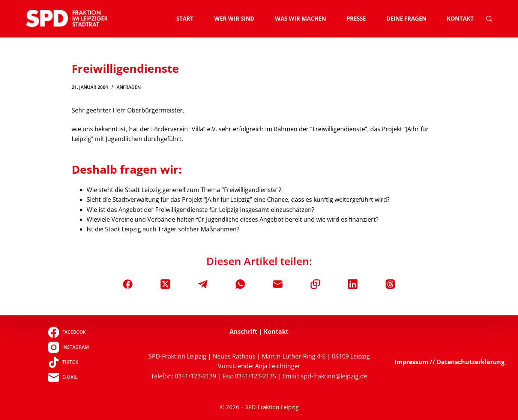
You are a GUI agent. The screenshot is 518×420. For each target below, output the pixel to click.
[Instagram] (68, 347)
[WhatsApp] (240, 284)
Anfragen (129, 87)
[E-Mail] (278, 284)
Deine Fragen (406, 18)
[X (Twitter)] (165, 284)
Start (185, 18)
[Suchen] (489, 19)
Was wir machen (300, 18)
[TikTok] (68, 362)
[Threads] (390, 284)
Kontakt (460, 18)
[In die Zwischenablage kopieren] (315, 284)
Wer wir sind (234, 18)
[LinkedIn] (353, 284)
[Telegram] (203, 284)
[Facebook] (128, 284)
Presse (356, 18)
